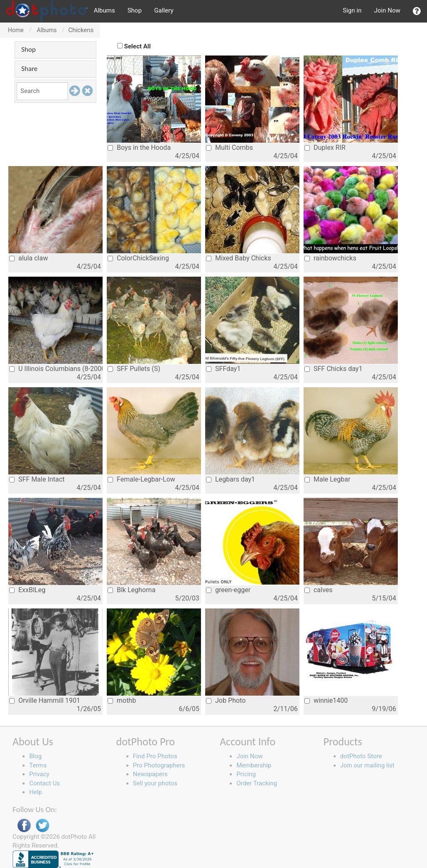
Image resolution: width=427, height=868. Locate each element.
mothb (122, 700)
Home (16, 30)
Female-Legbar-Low (141, 479)
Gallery (164, 10)
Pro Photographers (159, 765)
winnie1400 (326, 700)
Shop (135, 10)
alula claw (29, 258)
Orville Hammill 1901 (45, 700)
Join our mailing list (368, 765)
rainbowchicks (330, 258)
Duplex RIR (325, 148)
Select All (138, 46)
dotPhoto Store (361, 756)
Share (29, 69)
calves (318, 590)
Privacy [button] (39, 774)
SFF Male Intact (37, 479)
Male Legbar (327, 479)
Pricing (246, 774)
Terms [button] (38, 765)
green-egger (228, 590)
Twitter (43, 826)
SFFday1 (223, 369)
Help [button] (36, 792)
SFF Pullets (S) (134, 369)
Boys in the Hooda (139, 148)
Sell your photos (155, 783)
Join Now (387, 10)
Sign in (352, 10)
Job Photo (226, 700)
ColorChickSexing (138, 258)
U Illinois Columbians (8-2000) (56, 369)
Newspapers (150, 774)
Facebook (24, 826)
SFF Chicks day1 (333, 369)
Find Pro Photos (155, 756)
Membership (254, 765)
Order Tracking (257, 783)
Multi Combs (230, 148)
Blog (35, 756)
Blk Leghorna (132, 590)
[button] (417, 11)
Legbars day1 (231, 479)
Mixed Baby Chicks (239, 258)
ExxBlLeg (27, 590)
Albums (104, 10)
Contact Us (45, 783)
